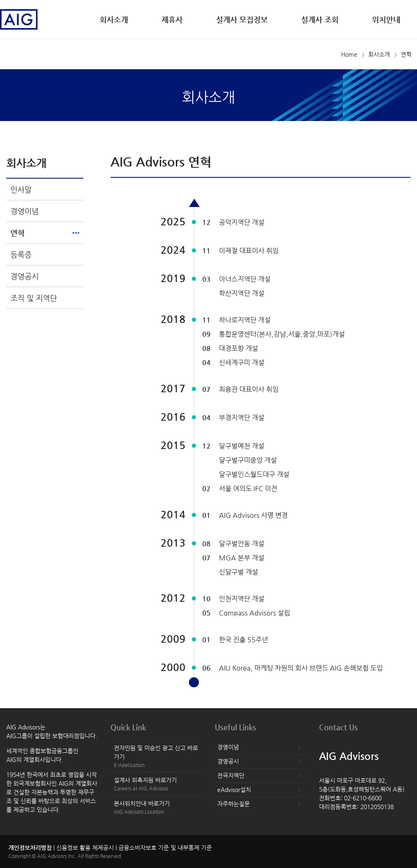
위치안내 (386, 19)
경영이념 (25, 211)
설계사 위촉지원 (156, 784)
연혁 (18, 233)
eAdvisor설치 (234, 790)
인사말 (21, 189)
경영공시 (25, 276)
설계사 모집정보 (242, 19)
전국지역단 (231, 775)
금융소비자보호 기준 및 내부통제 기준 (165, 848)
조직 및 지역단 (34, 298)
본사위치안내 (156, 808)
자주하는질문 (234, 804)
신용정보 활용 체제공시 (85, 848)
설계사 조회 (320, 19)
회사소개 (114, 19)
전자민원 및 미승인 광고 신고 (156, 757)
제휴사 (172, 19)
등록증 (21, 254)
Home (349, 54)
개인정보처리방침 (30, 848)
